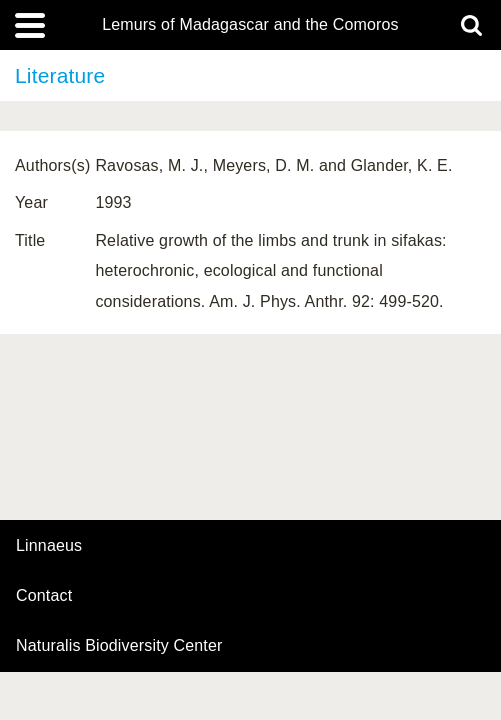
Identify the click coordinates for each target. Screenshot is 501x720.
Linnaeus (49, 546)
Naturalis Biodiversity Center (119, 646)
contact (44, 595)
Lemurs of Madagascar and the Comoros (250, 25)
